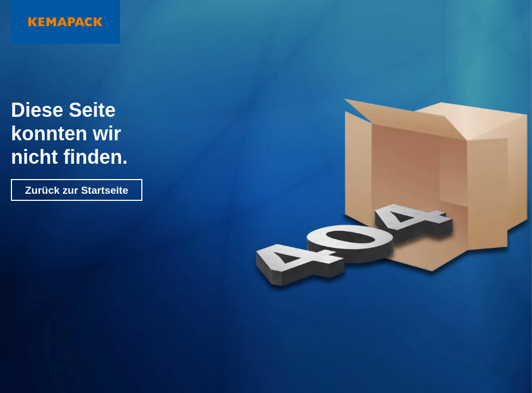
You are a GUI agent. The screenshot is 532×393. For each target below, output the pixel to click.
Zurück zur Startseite (77, 190)
